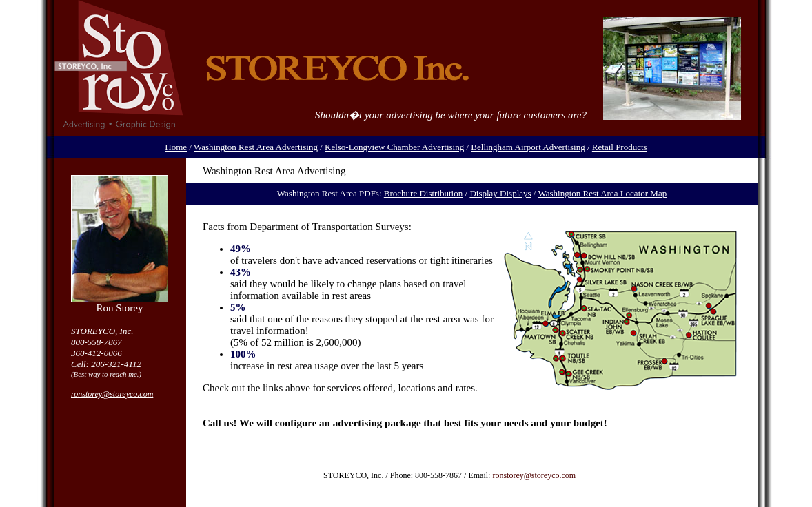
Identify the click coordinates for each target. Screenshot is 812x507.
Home (176, 147)
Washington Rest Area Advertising (256, 147)
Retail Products (620, 147)
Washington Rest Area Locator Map (602, 193)
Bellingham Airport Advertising (528, 147)
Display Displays (500, 193)
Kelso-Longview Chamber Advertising (394, 147)
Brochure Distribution (423, 193)
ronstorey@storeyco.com (112, 394)
